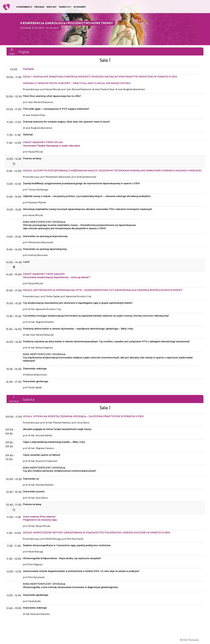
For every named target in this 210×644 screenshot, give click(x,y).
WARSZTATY (65, 7)
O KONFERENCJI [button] (24, 7)
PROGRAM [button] (39, 7)
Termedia (194, 640)
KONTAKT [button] (52, 7)
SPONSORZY (80, 7)
